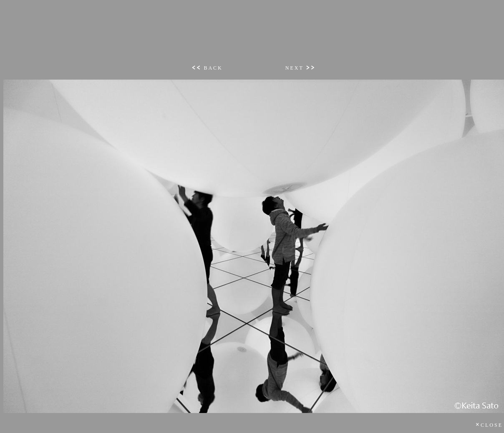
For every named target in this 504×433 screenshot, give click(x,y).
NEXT (301, 68)
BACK (207, 68)
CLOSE (489, 425)
